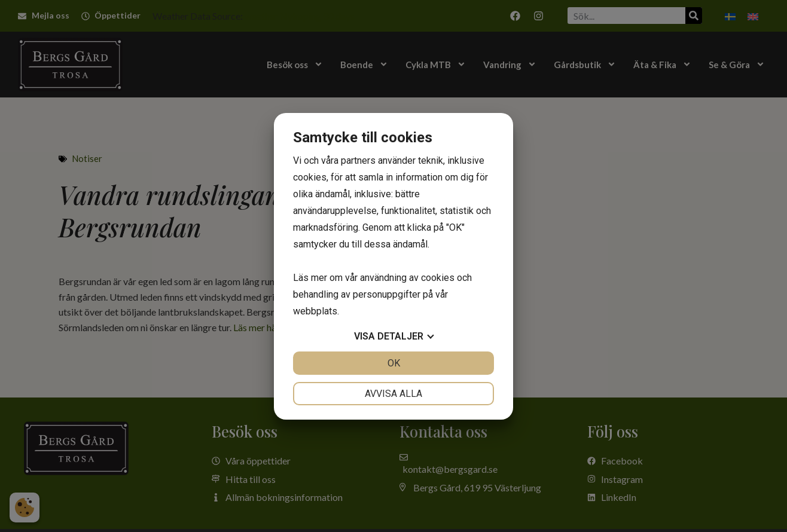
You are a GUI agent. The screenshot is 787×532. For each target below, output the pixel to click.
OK (394, 363)
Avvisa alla (393, 394)
